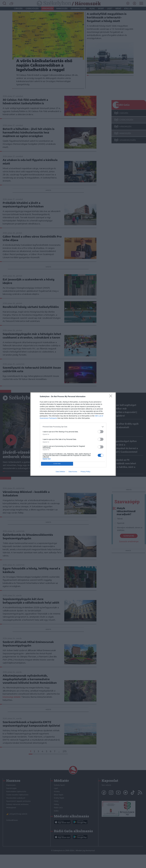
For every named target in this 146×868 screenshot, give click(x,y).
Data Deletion (60, 472)
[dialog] (73, 434)
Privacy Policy (85, 472)
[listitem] (73, 427)
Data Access (73, 472)
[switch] (101, 432)
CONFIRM (57, 464)
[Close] (111, 397)
